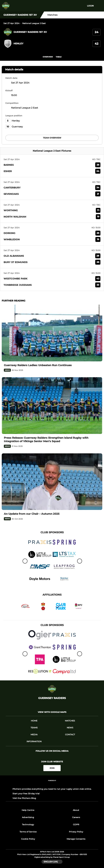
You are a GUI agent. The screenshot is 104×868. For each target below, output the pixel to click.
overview (48, 57)
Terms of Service (28, 832)
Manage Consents (76, 839)
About (76, 810)
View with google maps (52, 712)
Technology (28, 825)
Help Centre (28, 810)
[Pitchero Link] (52, 784)
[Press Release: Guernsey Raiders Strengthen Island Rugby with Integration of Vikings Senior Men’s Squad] (52, 406)
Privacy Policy (76, 832)
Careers (76, 817)
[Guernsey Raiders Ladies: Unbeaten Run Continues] (52, 333)
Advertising (28, 817)
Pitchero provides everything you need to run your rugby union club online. (52, 789)
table (59, 57)
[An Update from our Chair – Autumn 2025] (52, 482)
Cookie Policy (28, 839)
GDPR (76, 825)
